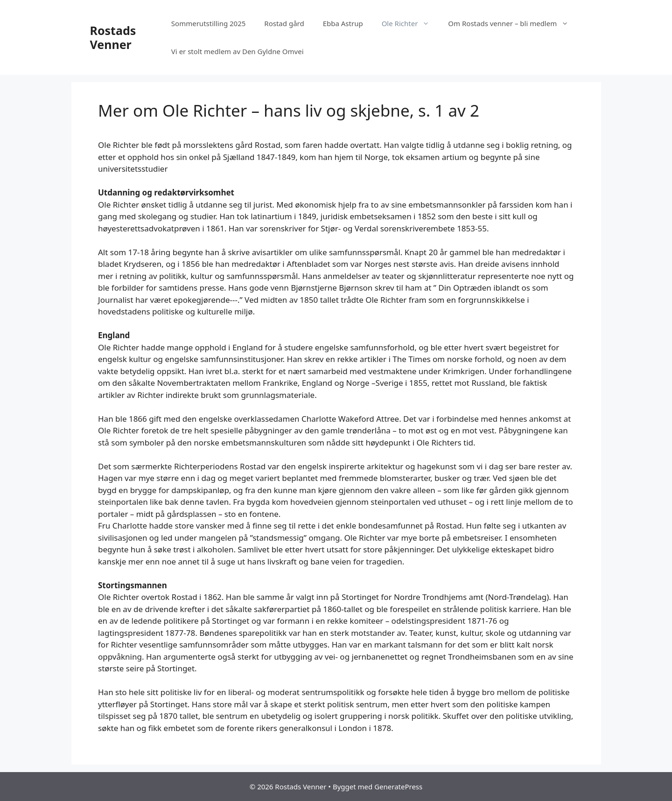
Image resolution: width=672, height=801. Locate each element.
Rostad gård (284, 23)
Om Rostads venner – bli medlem (513, 23)
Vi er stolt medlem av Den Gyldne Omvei (238, 51)
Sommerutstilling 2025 (209, 23)
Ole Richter (410, 23)
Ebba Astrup (343, 23)
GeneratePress (398, 787)
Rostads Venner (113, 37)
